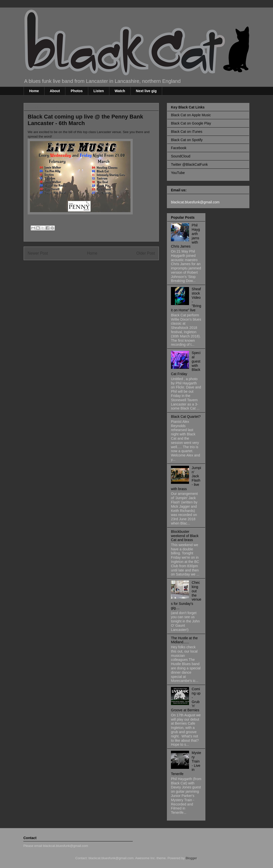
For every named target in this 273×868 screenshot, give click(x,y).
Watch (120, 91)
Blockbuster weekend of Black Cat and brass (185, 536)
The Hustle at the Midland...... (184, 640)
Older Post (146, 253)
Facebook (179, 148)
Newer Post (38, 253)
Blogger (191, 858)
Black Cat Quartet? (186, 417)
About (55, 91)
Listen (99, 91)
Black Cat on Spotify (187, 140)
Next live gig (146, 91)
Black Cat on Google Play (191, 123)
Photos (77, 91)
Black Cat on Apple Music (191, 115)
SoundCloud (181, 156)
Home (34, 91)
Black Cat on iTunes (187, 132)
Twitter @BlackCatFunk (189, 164)
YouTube (178, 173)
